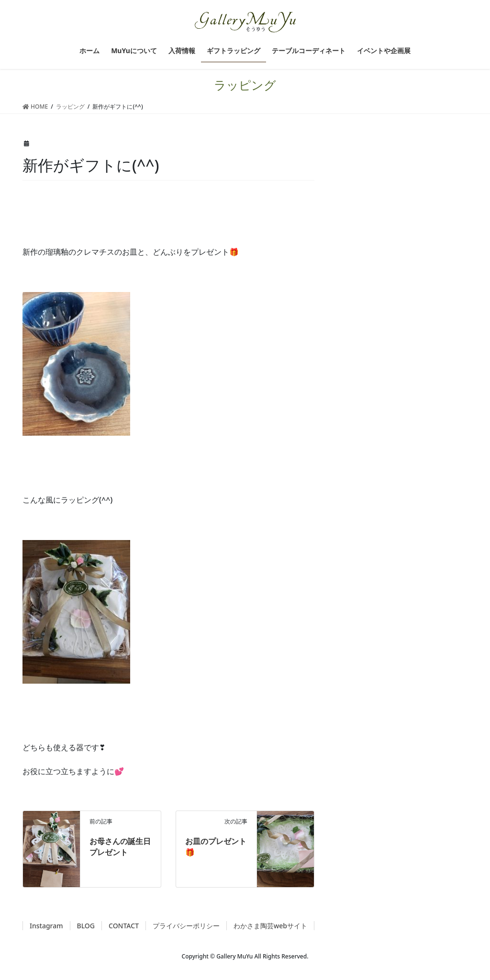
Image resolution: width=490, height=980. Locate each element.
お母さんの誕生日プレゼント (120, 846)
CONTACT (124, 926)
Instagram (46, 926)
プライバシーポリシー (186, 926)
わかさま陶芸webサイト (270, 926)
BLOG (86, 926)
